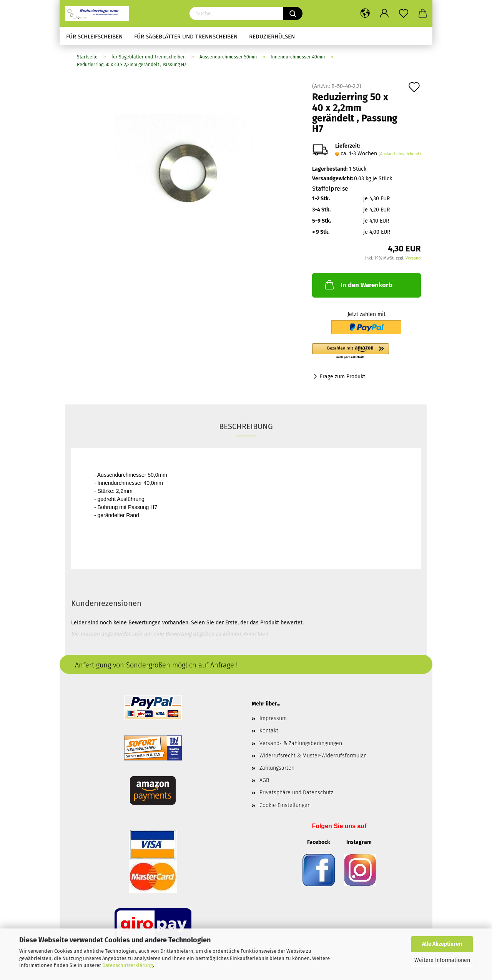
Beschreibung (246, 426)
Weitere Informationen (442, 960)
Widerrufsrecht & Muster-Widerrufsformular (313, 756)
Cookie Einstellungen (285, 805)
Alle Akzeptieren (442, 944)
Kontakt (269, 731)
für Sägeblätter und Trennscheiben (186, 37)
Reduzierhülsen (272, 37)
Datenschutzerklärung (128, 965)
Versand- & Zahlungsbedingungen (301, 743)
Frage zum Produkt (342, 377)
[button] (367, 351)
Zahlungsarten (277, 768)
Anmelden (256, 634)
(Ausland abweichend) (400, 154)
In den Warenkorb (358, 285)
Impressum (273, 718)
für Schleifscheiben (94, 37)
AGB (264, 780)
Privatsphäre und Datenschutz (296, 793)
